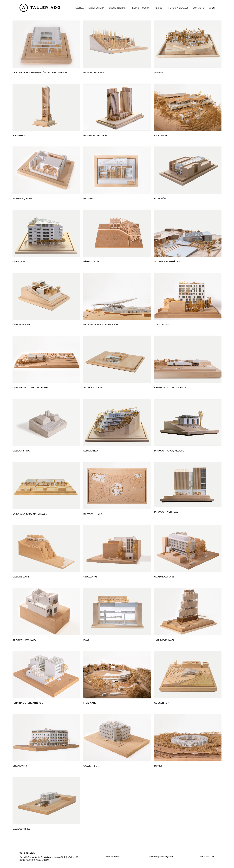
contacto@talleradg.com (161, 857)
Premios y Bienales (178, 8)
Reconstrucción (140, 8)
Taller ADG (27, 854)
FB (202, 857)
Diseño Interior (117, 8)
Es (210, 8)
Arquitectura (96, 8)
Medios (158, 8)
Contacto (198, 8)
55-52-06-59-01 (114, 857)
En (213, 8)
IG (207, 857)
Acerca (79, 8)
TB (213, 857)
